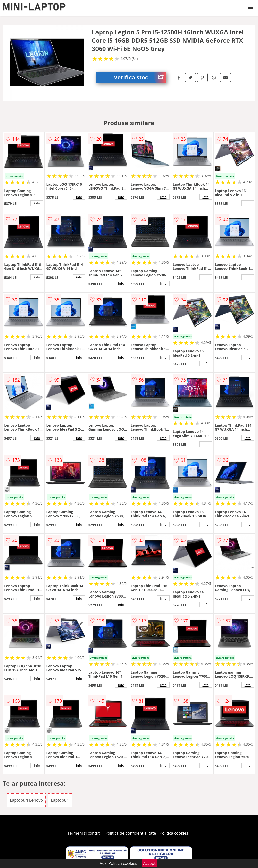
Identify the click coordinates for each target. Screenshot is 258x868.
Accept (149, 863)
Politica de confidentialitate (131, 833)
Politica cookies (174, 833)
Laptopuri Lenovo (26, 800)
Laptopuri (60, 800)
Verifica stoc (140, 77)
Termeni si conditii (85, 833)
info (37, 203)
